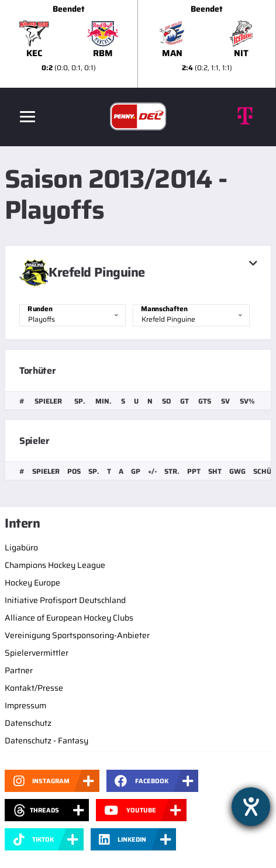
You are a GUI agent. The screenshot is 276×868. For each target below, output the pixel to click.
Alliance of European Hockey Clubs (69, 618)
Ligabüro (21, 547)
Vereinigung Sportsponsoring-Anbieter (77, 635)
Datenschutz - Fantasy (46, 740)
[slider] (138, 44)
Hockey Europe (32, 583)
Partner (19, 670)
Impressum (25, 705)
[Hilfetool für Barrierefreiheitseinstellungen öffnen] (251, 807)
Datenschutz (28, 723)
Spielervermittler (37, 653)
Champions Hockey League (55, 565)
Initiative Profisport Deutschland (65, 600)
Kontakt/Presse (34, 688)
